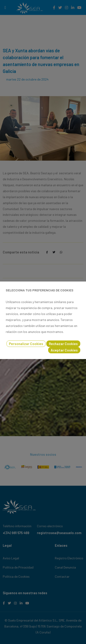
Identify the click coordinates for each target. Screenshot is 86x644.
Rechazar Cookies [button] (63, 344)
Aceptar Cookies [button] (64, 350)
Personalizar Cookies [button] (26, 344)
